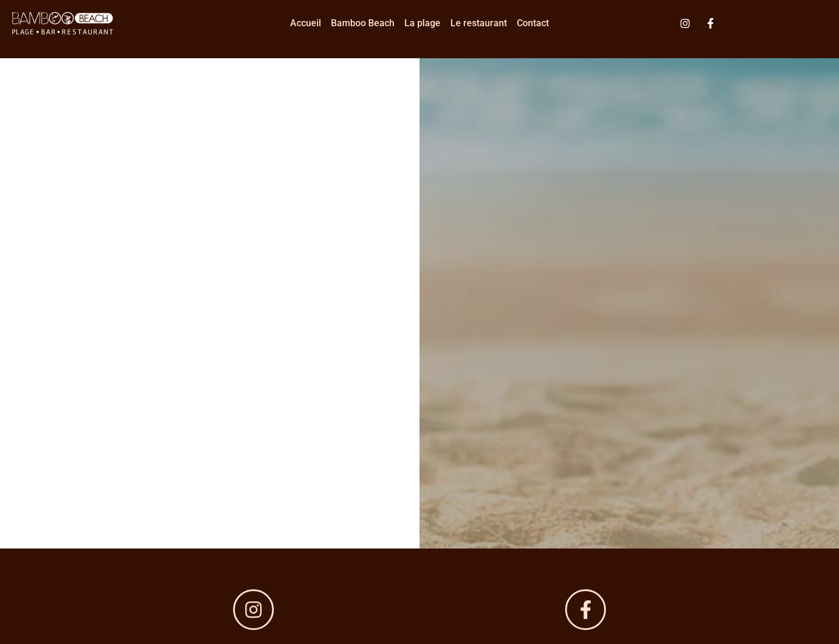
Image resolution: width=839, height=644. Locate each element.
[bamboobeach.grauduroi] (586, 610)
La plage (422, 23)
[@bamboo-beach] (253, 610)
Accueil (306, 23)
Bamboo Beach (363, 23)
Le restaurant (479, 23)
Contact (533, 23)
